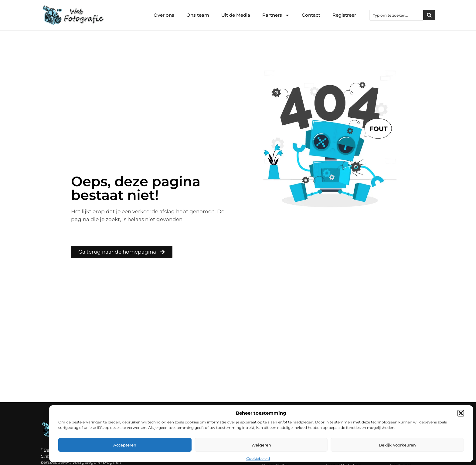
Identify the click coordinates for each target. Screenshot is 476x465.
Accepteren (125, 445)
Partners (276, 15)
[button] (461, 413)
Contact (311, 15)
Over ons (164, 15)
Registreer (344, 15)
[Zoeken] (429, 15)
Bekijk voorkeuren (397, 445)
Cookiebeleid (258, 458)
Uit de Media (236, 15)
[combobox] (396, 15)
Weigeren (261, 445)
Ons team (198, 15)
